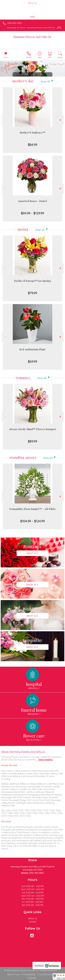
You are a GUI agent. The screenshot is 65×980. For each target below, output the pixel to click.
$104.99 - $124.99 (33, 521)
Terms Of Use (13, 974)
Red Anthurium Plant (32, 349)
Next (61, 120)
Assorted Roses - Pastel (32, 201)
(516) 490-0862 (14, 23)
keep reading (45, 760)
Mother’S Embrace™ (33, 133)
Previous (4, 120)
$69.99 (32, 361)
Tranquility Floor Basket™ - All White (32, 509)
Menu (6, 57)
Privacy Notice (29, 974)
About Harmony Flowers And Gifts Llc (23, 751)
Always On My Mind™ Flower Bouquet (32, 429)
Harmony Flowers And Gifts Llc (32, 37)
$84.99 (33, 145)
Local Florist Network (48, 974)
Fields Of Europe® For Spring (33, 281)
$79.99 (32, 293)
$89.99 (32, 441)
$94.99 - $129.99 (32, 213)
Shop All (45, 81)
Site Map (32, 978)
